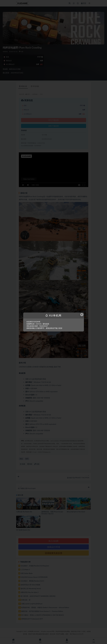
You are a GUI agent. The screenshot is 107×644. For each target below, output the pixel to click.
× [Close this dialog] (82, 315)
